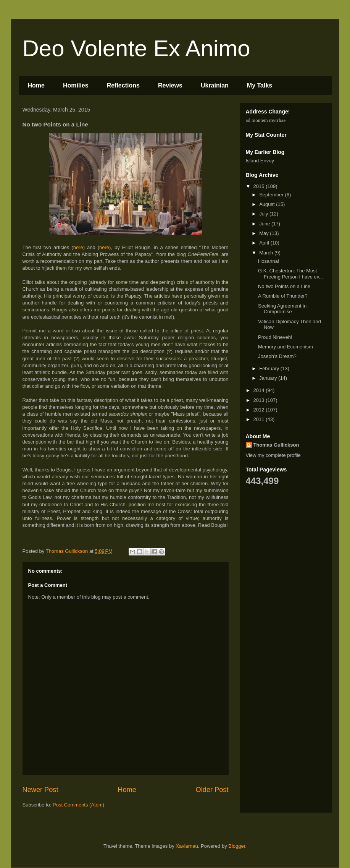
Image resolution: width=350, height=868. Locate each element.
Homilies (76, 85)
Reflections (123, 85)
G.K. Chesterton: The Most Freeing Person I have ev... (290, 274)
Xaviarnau (187, 846)
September (272, 195)
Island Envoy (260, 161)
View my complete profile (273, 455)
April (265, 243)
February (270, 368)
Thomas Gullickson (276, 445)
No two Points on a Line (284, 286)
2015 (260, 186)
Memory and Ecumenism (285, 347)
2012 (260, 410)
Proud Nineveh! (275, 337)
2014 (260, 390)
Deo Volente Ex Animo (136, 48)
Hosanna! (269, 261)
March (267, 253)
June (265, 224)
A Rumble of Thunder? (283, 296)
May (265, 233)
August (268, 204)
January (269, 378)
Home (36, 85)
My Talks (260, 85)
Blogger (237, 846)
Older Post (212, 790)
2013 (260, 400)
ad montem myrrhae (266, 120)
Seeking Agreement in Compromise (282, 309)
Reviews (170, 85)
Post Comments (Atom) (78, 805)
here (78, 247)
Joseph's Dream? (277, 356)
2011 (260, 419)
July (264, 214)
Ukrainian (215, 85)
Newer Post (40, 790)
